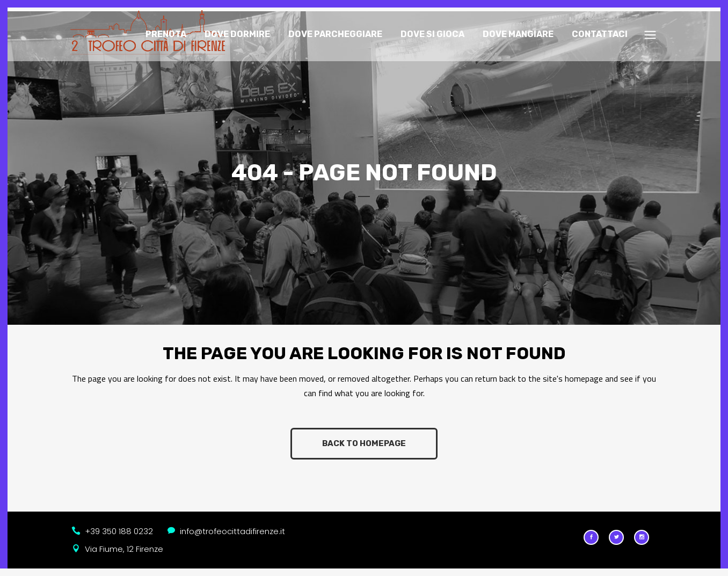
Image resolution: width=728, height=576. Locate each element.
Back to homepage (364, 439)
